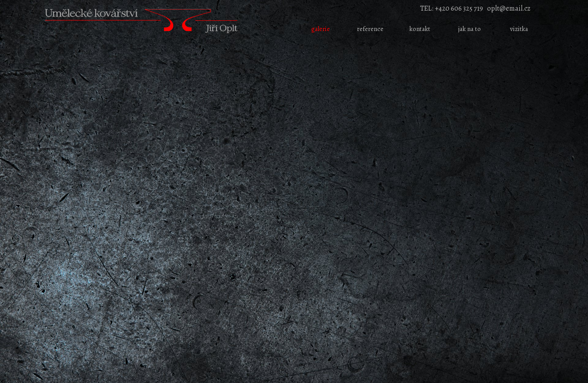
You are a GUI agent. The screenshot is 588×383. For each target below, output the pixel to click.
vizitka (519, 29)
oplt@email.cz (509, 8)
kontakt (420, 29)
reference (370, 29)
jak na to (470, 29)
